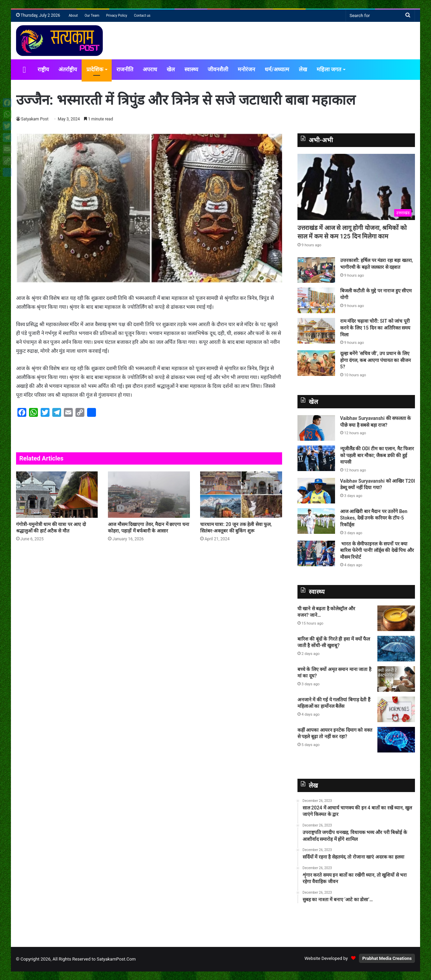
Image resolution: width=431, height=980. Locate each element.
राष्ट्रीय (43, 69)
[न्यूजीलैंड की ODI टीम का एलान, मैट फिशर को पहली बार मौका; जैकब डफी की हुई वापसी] (316, 458)
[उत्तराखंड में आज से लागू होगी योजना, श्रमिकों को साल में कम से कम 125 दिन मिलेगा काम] (356, 187)
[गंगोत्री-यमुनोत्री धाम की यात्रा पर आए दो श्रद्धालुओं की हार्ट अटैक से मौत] (57, 494)
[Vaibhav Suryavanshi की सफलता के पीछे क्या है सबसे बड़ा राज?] (316, 428)
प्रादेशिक (95, 69)
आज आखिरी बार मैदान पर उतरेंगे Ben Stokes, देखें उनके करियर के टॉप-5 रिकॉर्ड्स (374, 518)
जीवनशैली (218, 69)
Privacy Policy (117, 16)
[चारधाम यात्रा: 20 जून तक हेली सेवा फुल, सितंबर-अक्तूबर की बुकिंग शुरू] (241, 494)
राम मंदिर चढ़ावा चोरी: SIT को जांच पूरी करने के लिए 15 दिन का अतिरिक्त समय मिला (375, 328)
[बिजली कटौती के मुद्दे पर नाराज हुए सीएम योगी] (316, 300)
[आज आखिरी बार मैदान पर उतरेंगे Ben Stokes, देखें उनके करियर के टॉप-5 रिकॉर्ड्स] (316, 521)
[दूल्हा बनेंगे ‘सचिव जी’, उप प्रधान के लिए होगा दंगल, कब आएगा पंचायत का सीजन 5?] (316, 363)
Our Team (92, 16)
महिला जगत (329, 69)
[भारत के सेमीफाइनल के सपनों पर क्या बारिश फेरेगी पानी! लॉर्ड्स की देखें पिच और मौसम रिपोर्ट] (316, 553)
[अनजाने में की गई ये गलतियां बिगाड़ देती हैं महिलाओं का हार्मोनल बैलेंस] (396, 709)
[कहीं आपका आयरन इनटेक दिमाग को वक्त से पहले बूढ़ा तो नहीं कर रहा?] (396, 740)
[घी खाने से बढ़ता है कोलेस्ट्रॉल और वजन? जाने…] (396, 618)
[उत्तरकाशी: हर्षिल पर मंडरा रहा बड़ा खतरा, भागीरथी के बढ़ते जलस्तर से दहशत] (316, 270)
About (73, 16)
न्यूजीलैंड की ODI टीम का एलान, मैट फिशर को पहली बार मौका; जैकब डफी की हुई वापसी (377, 455)
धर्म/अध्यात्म (277, 69)
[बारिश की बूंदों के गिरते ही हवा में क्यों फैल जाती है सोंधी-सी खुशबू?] (396, 649)
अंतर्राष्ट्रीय (68, 69)
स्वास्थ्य (191, 69)
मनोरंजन (246, 69)
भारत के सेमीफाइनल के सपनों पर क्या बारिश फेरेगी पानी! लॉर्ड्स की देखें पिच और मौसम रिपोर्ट (377, 550)
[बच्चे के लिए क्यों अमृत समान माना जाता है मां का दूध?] (396, 679)
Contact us (142, 16)
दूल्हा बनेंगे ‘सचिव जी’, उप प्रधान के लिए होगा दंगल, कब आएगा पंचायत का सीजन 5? (376, 360)
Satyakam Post (35, 119)
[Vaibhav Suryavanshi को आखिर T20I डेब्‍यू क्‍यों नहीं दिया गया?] (316, 491)
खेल (171, 69)
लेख (303, 69)
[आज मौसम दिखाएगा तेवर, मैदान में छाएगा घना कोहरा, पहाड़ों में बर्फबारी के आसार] (149, 494)
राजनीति (125, 69)
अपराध (150, 69)
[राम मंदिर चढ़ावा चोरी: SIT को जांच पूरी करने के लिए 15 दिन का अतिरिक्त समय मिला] (316, 331)
